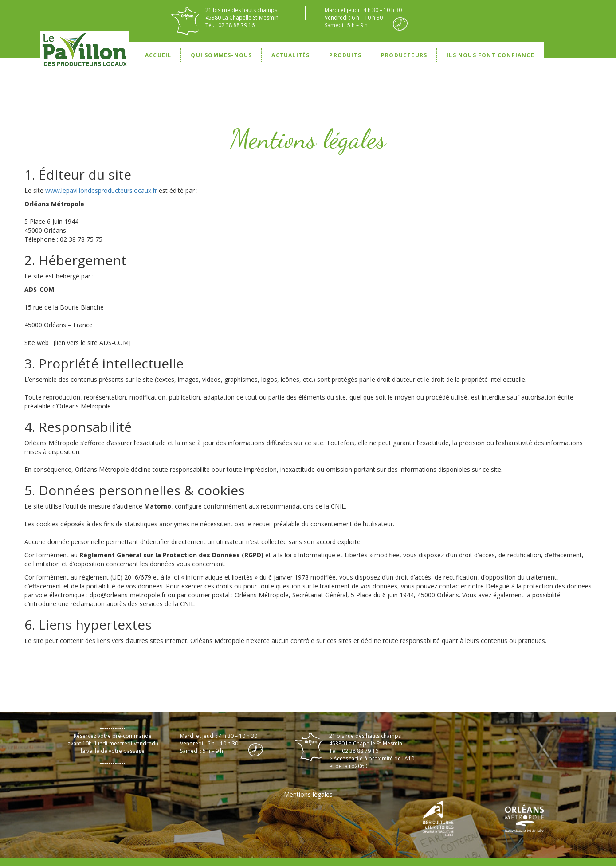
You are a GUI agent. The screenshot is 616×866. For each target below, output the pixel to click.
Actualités (290, 55)
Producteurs (404, 55)
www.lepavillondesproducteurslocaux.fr (101, 190)
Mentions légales (308, 794)
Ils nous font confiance (490, 55)
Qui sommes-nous (221, 55)
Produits (345, 55)
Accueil (158, 55)
